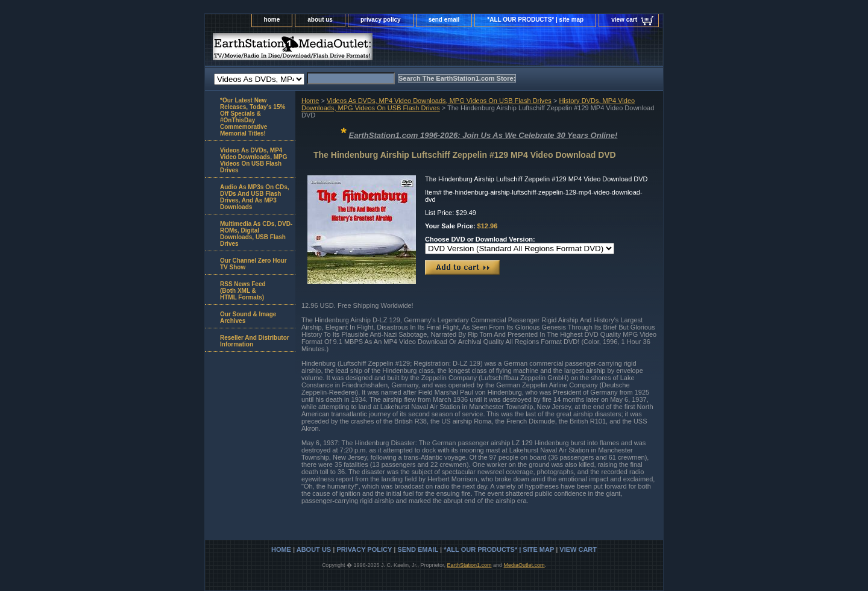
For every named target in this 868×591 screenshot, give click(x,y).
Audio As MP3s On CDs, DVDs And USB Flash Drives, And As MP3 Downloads (255, 197)
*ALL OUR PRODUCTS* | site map (535, 20)
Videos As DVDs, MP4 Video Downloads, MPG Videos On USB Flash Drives (439, 101)
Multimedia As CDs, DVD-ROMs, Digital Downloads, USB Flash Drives (256, 234)
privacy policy (381, 20)
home (272, 20)
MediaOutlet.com (524, 565)
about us (320, 20)
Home (310, 101)
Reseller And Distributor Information (255, 341)
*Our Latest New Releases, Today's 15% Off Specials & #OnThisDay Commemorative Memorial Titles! (253, 117)
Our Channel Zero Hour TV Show (253, 264)
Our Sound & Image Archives (248, 317)
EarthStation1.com (469, 565)
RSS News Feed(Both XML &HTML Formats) (243, 291)
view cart (624, 20)
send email (444, 20)
